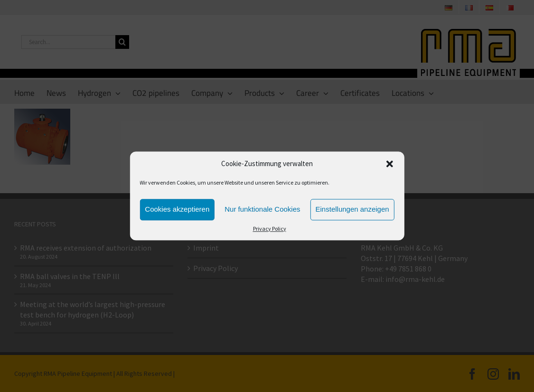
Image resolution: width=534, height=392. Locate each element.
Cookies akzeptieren (177, 210)
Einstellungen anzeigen (352, 210)
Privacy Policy (270, 229)
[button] (390, 164)
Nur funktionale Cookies (262, 210)
